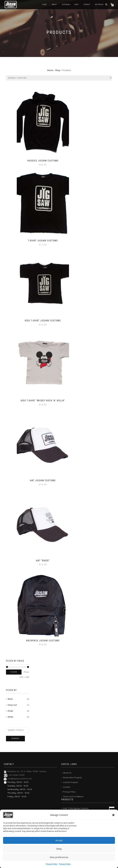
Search (15, 738)
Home (44, 5)
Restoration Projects (72, 777)
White (11, 717)
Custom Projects (71, 782)
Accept (59, 840)
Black (10, 699)
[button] (113, 815)
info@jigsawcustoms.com (20, 779)
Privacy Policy (52, 864)
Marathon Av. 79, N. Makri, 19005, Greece (27, 771)
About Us (67, 773)
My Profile (99, 5)
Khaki (10, 711)
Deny (59, 849)
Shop (76, 5)
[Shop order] (59, 78)
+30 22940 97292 (17, 775)
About (54, 5)
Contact (87, 5)
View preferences (59, 857)
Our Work (66, 5)
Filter (14, 672)
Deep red (12, 705)
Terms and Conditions (73, 796)
